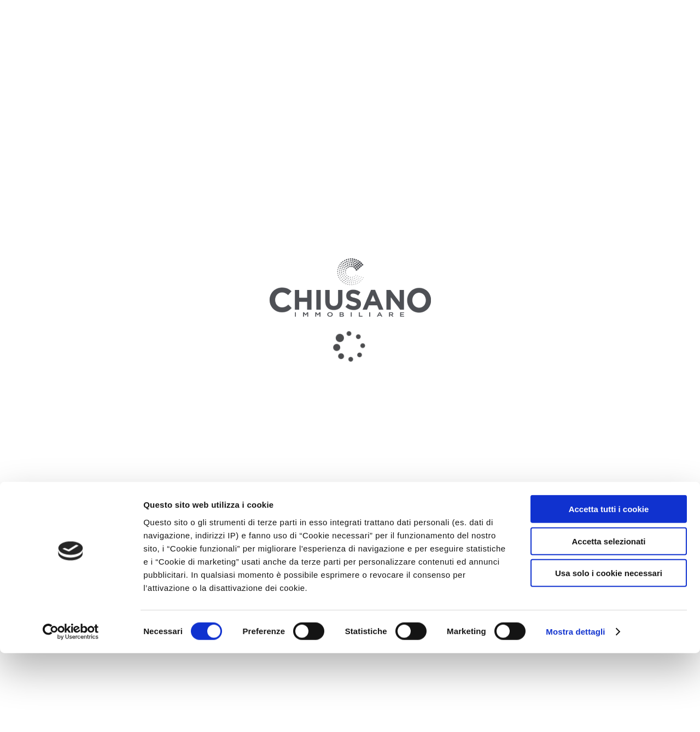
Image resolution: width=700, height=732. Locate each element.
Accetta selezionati (608, 620)
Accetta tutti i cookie (609, 588)
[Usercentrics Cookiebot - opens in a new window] (71, 711)
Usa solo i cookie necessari (609, 652)
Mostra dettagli (575, 710)
